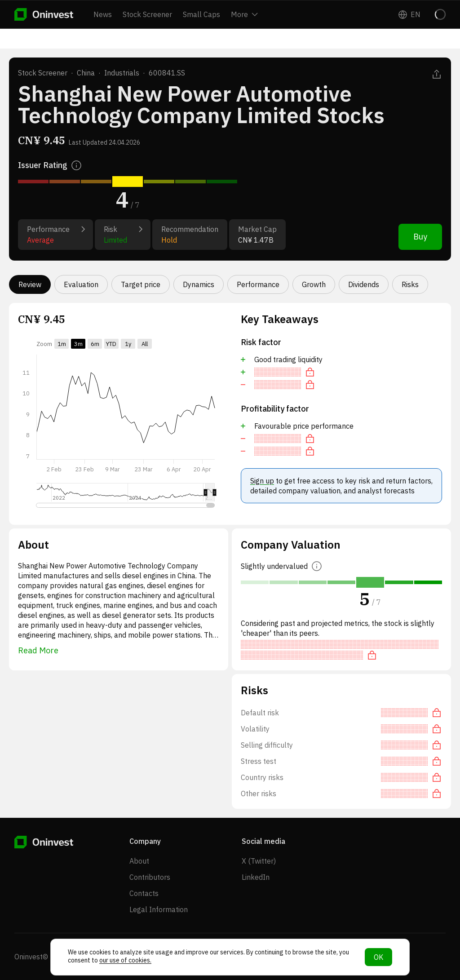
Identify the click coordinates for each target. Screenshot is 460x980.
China (86, 73)
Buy (420, 237)
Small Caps (201, 14)
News (103, 14)
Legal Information (159, 909)
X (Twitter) (259, 861)
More (244, 14)
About (139, 861)
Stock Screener (147, 14)
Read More (38, 650)
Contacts (144, 893)
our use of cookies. (125, 960)
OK (378, 957)
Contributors (150, 877)
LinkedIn (256, 877)
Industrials (122, 73)
